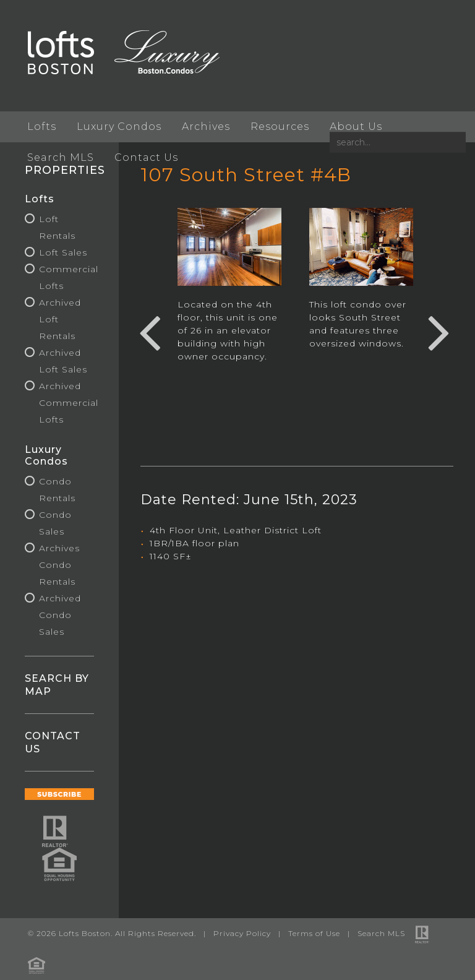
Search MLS (61, 157)
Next (439, 331)
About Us (356, 127)
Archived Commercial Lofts (69, 403)
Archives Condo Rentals (59, 565)
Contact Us (146, 157)
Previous (150, 331)
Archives (206, 127)
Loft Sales (63, 252)
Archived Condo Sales (60, 615)
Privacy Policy (242, 933)
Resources (280, 127)
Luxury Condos (119, 127)
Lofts (42, 127)
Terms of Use (314, 933)
